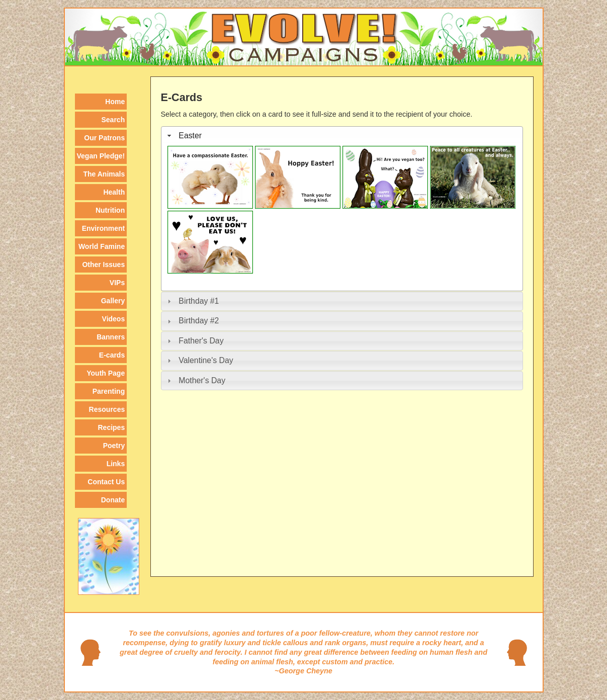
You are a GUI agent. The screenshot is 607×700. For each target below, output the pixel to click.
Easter (190, 136)
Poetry (114, 446)
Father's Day (201, 341)
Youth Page (106, 373)
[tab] (342, 136)
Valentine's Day (206, 360)
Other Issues (103, 265)
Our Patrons (104, 138)
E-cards (112, 355)
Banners (111, 337)
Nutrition (110, 210)
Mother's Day (202, 380)
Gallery (113, 301)
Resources (107, 409)
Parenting (109, 391)
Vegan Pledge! (101, 156)
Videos (114, 319)
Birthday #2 (199, 321)
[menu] (101, 300)
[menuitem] (101, 102)
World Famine (102, 246)
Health (114, 192)
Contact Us (106, 482)
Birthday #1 (199, 301)
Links (116, 464)
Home (115, 102)
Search (113, 120)
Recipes (112, 427)
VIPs (117, 283)
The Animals (104, 174)
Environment (104, 228)
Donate (113, 500)
